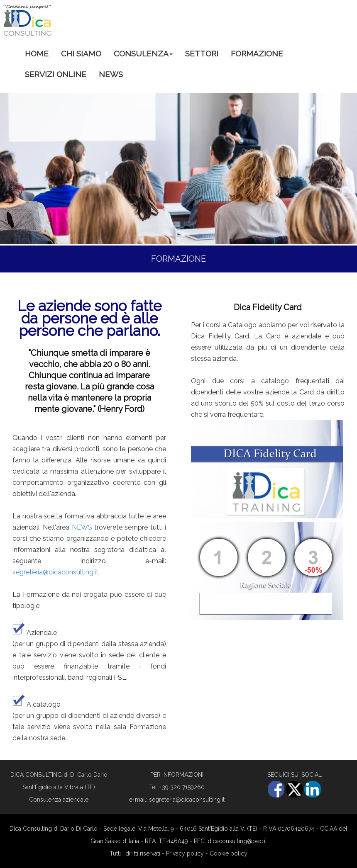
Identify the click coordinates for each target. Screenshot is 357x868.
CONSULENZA (143, 53)
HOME (37, 53)
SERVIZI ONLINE (56, 74)
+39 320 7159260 (182, 787)
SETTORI (202, 53)
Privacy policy (185, 853)
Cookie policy (229, 853)
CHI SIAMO (81, 53)
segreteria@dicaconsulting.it (55, 572)
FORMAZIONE (257, 53)
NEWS (111, 74)
